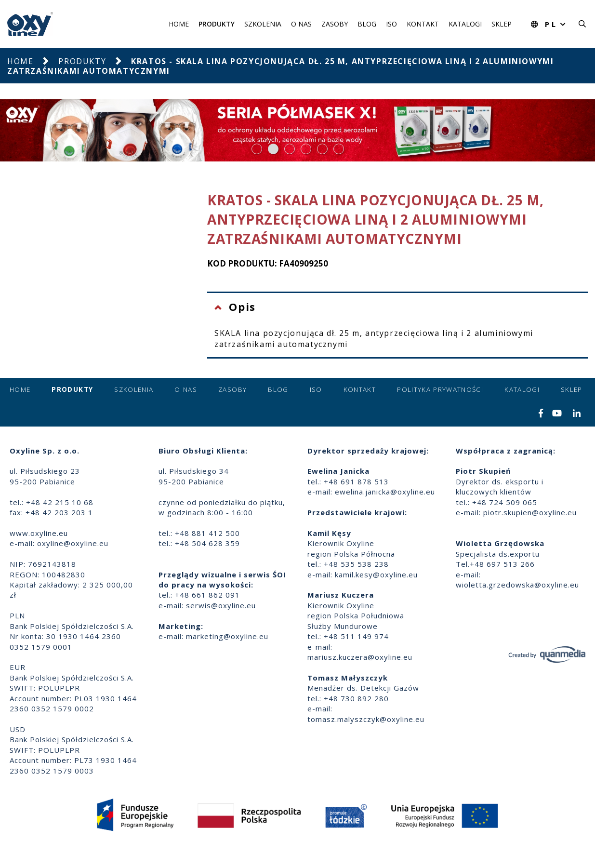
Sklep (502, 24)
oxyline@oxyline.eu (73, 543)
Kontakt (423, 24)
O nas (301, 24)
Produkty (217, 24)
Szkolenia (263, 24)
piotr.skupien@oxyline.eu (530, 512)
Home (179, 24)
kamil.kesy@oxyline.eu (376, 574)
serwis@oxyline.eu (221, 605)
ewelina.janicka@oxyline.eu (385, 492)
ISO (391, 24)
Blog (367, 24)
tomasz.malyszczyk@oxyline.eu (366, 719)
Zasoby (335, 24)
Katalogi (465, 24)
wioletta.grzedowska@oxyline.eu (517, 585)
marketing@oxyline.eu (227, 636)
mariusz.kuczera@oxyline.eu (360, 657)
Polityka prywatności (440, 389)
